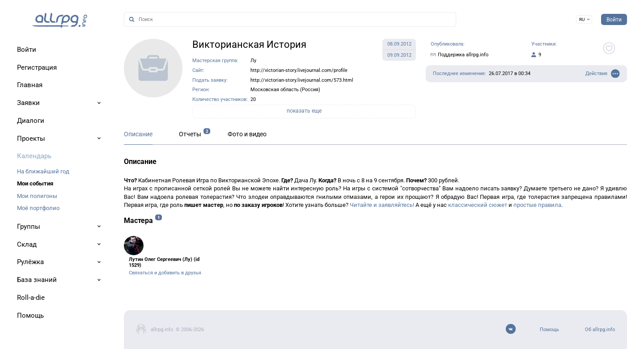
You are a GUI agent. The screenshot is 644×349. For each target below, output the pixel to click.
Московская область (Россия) (285, 90)
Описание (138, 134)
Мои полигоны (37, 196)
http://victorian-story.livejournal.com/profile (299, 70)
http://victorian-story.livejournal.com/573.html (302, 80)
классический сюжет (478, 205)
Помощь (549, 330)
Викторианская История (249, 44)
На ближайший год (43, 171)
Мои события (35, 183)
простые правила (537, 205)
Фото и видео (247, 134)
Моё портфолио (38, 208)
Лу (253, 61)
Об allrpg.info (600, 330)
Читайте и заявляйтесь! (382, 205)
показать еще (304, 111)
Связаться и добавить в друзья (165, 273)
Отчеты (190, 134)
